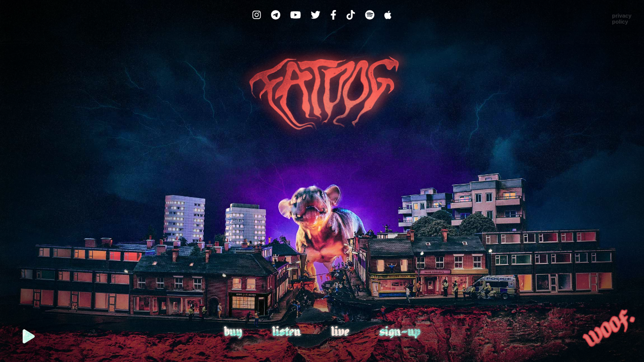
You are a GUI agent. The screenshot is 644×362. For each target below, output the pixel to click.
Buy (233, 333)
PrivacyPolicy (622, 19)
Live (340, 333)
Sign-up (400, 333)
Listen (287, 333)
